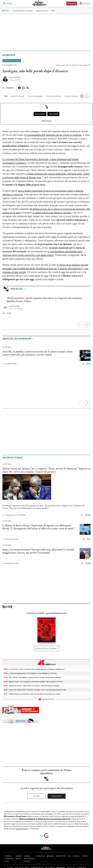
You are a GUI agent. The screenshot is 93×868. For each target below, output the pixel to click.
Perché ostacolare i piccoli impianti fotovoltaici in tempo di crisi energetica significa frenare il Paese (44, 299)
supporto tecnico (22, 829)
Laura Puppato (15, 77)
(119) (88, 563)
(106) (88, 515)
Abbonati (72, 4)
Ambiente (9, 55)
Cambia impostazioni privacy (29, 859)
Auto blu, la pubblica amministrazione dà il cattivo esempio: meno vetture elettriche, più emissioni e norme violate (37, 353)
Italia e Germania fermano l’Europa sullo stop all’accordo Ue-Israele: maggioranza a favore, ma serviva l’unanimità (39, 551)
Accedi (36, 796)
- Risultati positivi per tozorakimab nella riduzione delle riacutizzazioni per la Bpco (32, 694)
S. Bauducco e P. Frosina (14, 515)
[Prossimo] (88, 325)
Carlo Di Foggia (10, 539)
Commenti (8, 88)
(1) (89, 539)
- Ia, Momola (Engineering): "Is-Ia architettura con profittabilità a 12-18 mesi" (30, 673)
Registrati (57, 796)
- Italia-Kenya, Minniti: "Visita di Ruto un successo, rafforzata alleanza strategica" (32, 686)
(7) (9, 313)
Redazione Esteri (11, 563)
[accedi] (85, 4)
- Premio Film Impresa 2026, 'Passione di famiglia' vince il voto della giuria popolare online (35, 690)
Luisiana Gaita (9, 364)
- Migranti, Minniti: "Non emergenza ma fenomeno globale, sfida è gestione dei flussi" (33, 682)
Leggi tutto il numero (46, 648)
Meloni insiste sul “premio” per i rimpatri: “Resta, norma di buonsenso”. (40, 468)
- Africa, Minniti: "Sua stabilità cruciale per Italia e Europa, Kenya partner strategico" (33, 677)
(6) (88, 364)
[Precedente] (80, 325)
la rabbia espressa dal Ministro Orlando (52, 213)
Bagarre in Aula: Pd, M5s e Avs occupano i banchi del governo (46, 470)
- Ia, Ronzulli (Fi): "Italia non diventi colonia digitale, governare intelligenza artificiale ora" (34, 669)
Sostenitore (14, 306)
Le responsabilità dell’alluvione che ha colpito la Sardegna (53, 135)
